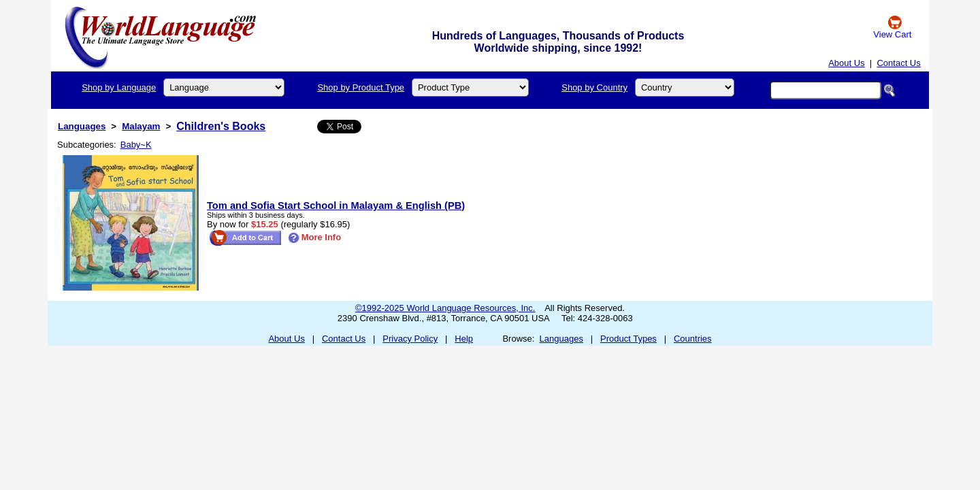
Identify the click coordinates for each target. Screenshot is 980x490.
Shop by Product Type (361, 87)
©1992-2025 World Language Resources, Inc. (445, 308)
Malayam (141, 126)
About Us (846, 63)
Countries (693, 339)
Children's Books (221, 126)
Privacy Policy (410, 339)
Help (464, 339)
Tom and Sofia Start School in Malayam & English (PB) (336, 206)
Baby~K (136, 145)
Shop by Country (594, 87)
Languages (82, 126)
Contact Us (898, 63)
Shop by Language (119, 87)
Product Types (628, 339)
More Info (315, 237)
